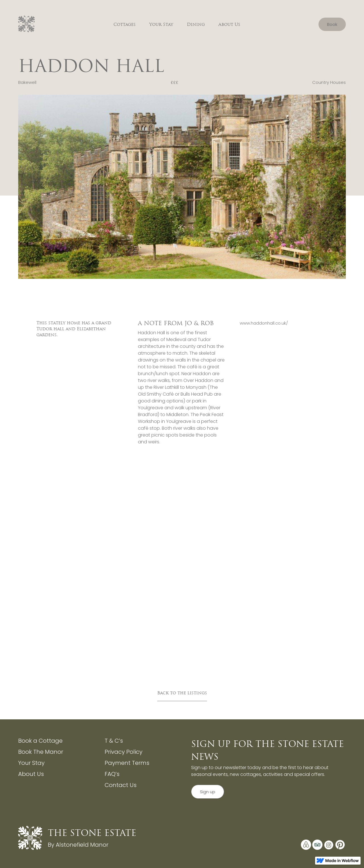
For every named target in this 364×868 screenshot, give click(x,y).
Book (332, 24)
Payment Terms (127, 763)
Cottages (125, 24)
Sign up (208, 792)
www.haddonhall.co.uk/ (264, 323)
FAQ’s (112, 774)
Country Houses (329, 82)
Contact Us (121, 785)
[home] (27, 24)
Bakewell (27, 82)
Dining (196, 24)
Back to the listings (182, 693)
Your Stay (161, 24)
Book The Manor (41, 752)
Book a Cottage (40, 741)
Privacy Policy (124, 752)
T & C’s (114, 741)
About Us (229, 24)
